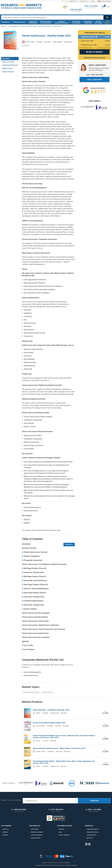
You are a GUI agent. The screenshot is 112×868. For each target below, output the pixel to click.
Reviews (5, 835)
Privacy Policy (53, 863)
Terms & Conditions (64, 863)
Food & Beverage (98, 22)
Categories (34, 829)
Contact (62, 829)
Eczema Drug (47, 692)
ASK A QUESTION (94, 80)
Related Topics (7, 68)
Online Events (92, 835)
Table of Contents (8, 62)
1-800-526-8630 (76, 10)
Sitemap (45, 863)
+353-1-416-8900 (91, 6)
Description (6, 59)
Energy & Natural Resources (62, 22)
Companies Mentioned (10, 65)
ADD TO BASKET (94, 52)
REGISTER (94, 801)
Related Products (8, 72)
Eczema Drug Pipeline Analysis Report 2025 (49, 723)
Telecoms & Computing (88, 22)
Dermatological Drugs (31, 692)
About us (6, 829)
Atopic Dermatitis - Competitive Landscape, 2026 (51, 710)
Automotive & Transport (76, 22)
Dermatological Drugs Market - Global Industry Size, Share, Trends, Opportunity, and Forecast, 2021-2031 (64, 762)
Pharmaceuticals (19, 22)
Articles (90, 838)
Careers (5, 832)
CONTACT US (84, 1)
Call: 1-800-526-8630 (95, 75)
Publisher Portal (93, 832)
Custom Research (37, 835)
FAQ (93, 1)
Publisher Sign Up (93, 829)
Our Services (108, 22)
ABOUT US (73, 1)
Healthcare (6, 22)
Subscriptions (36, 838)
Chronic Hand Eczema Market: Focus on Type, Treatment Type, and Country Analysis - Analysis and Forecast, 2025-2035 (64, 737)
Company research (37, 832)
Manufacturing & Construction (46, 22)
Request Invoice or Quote (95, 58)
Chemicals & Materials (33, 22)
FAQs (60, 832)
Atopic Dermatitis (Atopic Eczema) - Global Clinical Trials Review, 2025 (59, 748)
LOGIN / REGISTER (104, 1)
